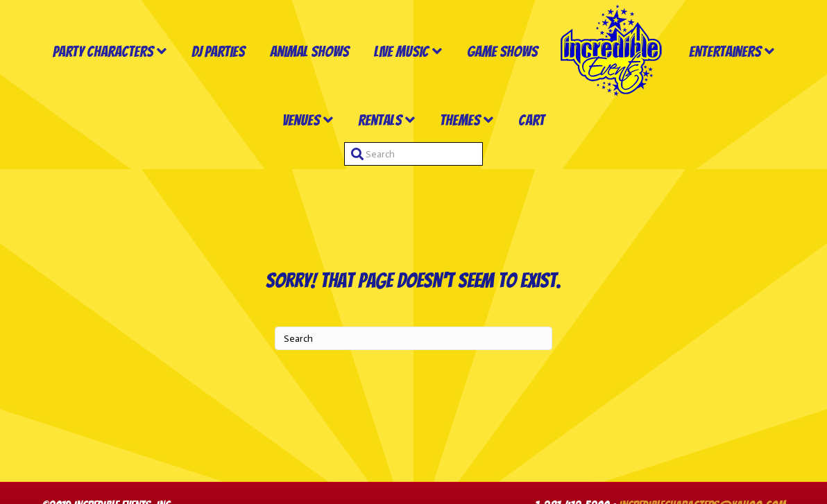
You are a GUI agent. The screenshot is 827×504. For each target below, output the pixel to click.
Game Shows (502, 52)
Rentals (380, 120)
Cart (531, 120)
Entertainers (725, 52)
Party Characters (103, 52)
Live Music (401, 52)
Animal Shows (309, 52)
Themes (460, 120)
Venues (301, 120)
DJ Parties (218, 52)
